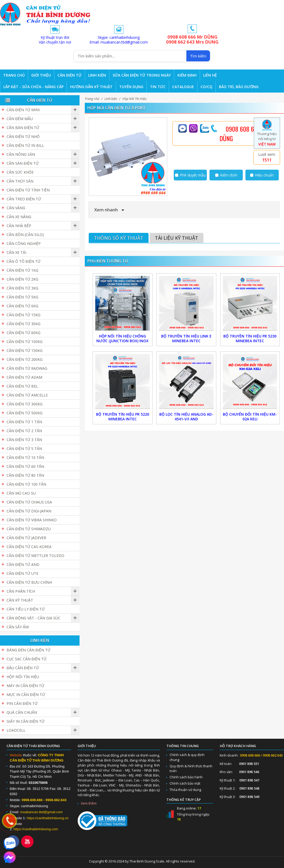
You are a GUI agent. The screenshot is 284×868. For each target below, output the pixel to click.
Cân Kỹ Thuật (20, 600)
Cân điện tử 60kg (23, 333)
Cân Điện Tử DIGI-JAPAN (29, 511)
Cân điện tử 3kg (22, 288)
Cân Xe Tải (16, 252)
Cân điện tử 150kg (25, 350)
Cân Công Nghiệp (24, 243)
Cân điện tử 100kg (25, 342)
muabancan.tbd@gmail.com (41, 812)
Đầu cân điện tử (23, 668)
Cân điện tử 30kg (23, 324)
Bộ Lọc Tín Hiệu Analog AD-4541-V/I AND (186, 417)
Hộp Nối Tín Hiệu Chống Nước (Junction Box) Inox (122, 338)
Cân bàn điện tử (23, 128)
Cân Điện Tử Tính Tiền (28, 190)
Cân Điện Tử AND (23, 564)
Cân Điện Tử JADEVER (26, 538)
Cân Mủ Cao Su (21, 493)
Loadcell (16, 730)
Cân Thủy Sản (20, 181)
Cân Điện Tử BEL (22, 386)
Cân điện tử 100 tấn (26, 484)
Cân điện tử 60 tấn (25, 466)
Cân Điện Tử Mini (23, 110)
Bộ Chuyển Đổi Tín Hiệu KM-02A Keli (250, 417)
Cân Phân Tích (21, 591)
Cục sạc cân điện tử (27, 659)
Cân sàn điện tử (23, 163)
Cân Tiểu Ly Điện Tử (26, 609)
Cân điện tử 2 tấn (24, 431)
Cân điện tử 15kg (23, 315)
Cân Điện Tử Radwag (27, 368)
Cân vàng (16, 208)
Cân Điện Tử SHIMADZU (29, 529)
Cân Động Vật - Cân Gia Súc (33, 618)
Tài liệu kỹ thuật (177, 238)
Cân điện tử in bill (25, 145)
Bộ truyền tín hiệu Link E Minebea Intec (186, 338)
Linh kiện (111, 99)
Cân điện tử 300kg (25, 404)
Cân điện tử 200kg (25, 359)
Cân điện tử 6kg (22, 306)
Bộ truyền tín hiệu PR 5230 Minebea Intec (250, 338)
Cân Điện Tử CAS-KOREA (29, 547)
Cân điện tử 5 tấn (24, 449)
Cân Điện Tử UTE (22, 573)
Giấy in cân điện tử (25, 721)
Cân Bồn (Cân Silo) (25, 235)
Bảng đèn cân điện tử (28, 650)
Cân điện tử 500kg (25, 413)
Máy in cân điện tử (25, 686)
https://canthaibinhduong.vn (48, 818)
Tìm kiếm (198, 56)
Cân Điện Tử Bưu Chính (29, 582)
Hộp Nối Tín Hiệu (134, 99)
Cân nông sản (21, 154)
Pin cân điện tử (22, 703)
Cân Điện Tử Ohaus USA (29, 502)
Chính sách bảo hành (186, 777)
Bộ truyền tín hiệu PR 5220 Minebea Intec (123, 417)
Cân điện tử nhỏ (23, 136)
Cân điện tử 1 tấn (24, 422)
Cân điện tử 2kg (22, 279)
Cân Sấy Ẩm (18, 627)
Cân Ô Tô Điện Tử (23, 261)
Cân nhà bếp (19, 226)
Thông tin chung (183, 746)
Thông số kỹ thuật (119, 238)
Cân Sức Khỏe (20, 172)
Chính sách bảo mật (185, 783)
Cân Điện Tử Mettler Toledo (35, 556)
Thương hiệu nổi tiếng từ (267, 135)
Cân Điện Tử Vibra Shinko (32, 520)
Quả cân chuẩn (22, 712)
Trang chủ (92, 99)
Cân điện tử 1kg (22, 270)
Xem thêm (89, 803)
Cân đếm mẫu (20, 119)
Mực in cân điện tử (26, 695)
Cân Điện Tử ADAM (24, 377)
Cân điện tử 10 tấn (25, 457)
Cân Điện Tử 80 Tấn (25, 475)
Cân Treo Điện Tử (24, 199)
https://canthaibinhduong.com (36, 829)
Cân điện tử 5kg (22, 297)
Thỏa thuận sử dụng (185, 790)
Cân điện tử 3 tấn (24, 440)
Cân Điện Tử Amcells (27, 395)
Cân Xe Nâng (19, 217)
